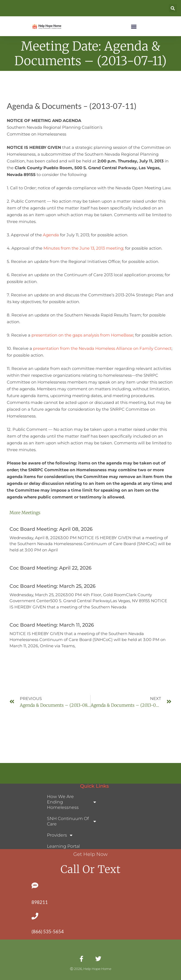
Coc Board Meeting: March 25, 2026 (53, 586)
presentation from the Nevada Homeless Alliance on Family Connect (102, 348)
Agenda (51, 235)
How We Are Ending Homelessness (72, 802)
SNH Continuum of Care (72, 821)
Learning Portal (63, 846)
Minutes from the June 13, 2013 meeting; (84, 248)
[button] (173, 8)
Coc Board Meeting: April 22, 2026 (50, 568)
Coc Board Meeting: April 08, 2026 (51, 529)
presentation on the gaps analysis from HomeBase (82, 335)
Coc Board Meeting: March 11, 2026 (52, 625)
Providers (60, 835)
